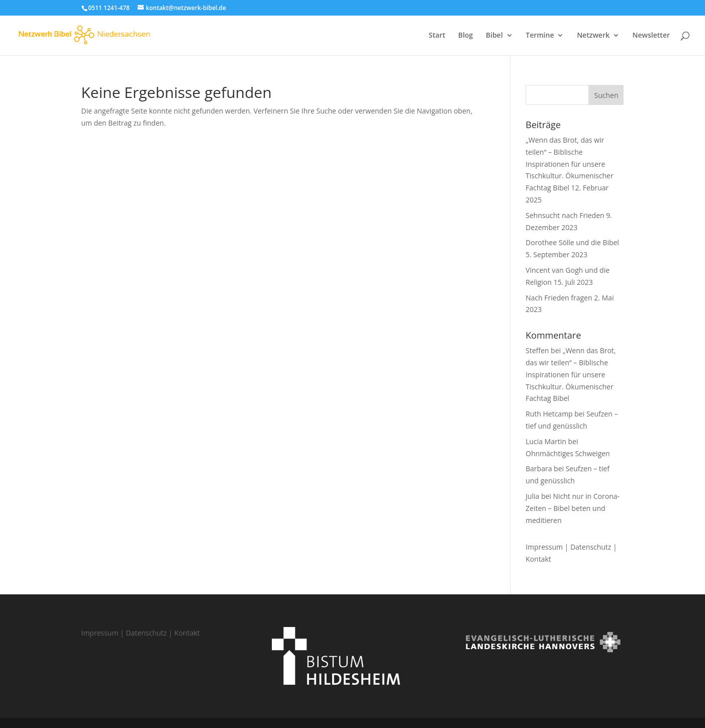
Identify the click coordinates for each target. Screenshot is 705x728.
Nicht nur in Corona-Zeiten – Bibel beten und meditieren (573, 508)
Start (437, 36)
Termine (540, 36)
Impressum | (548, 547)
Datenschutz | (594, 547)
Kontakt (538, 559)
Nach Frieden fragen (559, 298)
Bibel (494, 36)
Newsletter (651, 36)
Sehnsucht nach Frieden (565, 215)
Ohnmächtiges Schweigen (568, 453)
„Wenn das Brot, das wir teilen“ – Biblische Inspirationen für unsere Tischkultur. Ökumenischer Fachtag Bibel (570, 164)
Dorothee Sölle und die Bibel (572, 242)
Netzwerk (593, 36)
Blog (466, 36)
